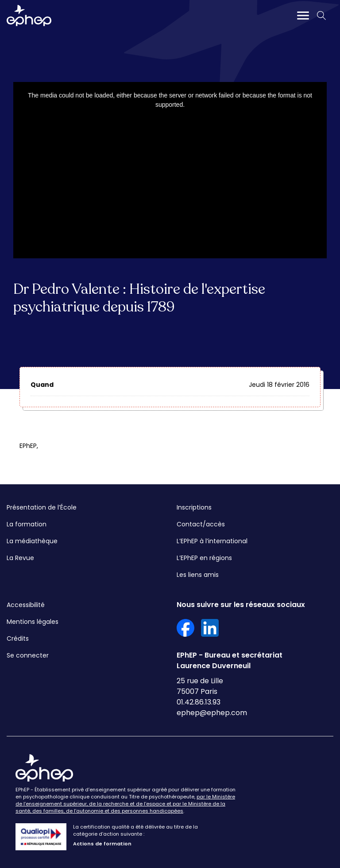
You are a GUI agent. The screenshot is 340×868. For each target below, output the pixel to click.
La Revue (20, 558)
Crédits (18, 638)
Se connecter (28, 655)
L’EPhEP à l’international (212, 541)
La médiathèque (32, 541)
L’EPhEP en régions (204, 558)
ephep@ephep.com (212, 713)
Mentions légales (33, 622)
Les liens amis (198, 575)
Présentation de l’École (42, 507)
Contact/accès (201, 524)
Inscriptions (194, 507)
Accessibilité (26, 605)
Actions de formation (102, 844)
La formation (27, 524)
